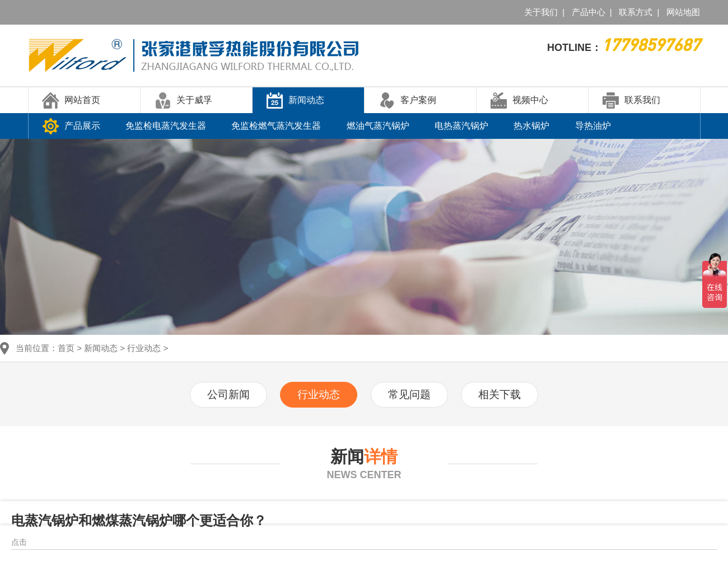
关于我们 (541, 12)
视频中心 (530, 100)
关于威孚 (194, 100)
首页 (66, 348)
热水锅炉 (531, 126)
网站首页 (82, 100)
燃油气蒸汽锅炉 (378, 126)
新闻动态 (306, 100)
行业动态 (144, 348)
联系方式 (636, 12)
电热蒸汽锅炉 (461, 126)
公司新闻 (228, 394)
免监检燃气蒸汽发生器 (276, 126)
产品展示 (82, 126)
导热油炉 (593, 126)
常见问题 (409, 394)
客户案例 (418, 100)
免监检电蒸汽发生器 (166, 126)
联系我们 (642, 100)
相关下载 (500, 394)
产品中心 (589, 12)
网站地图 (683, 12)
